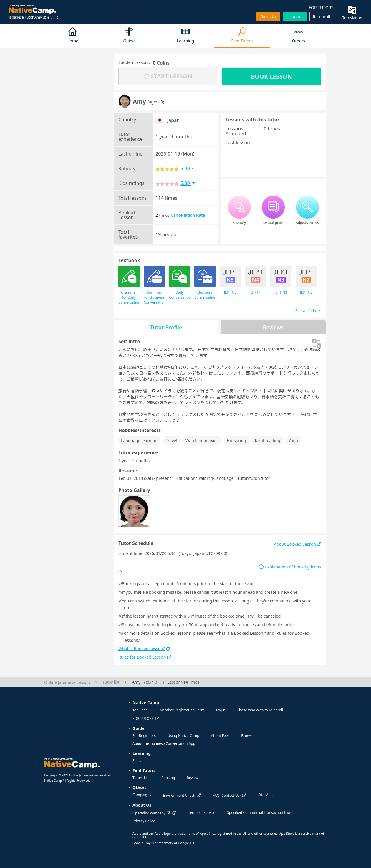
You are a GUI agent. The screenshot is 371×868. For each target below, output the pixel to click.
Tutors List (141, 778)
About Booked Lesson (297, 544)
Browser (248, 736)
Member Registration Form (182, 710)
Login (295, 16)
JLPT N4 (256, 280)
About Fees (220, 736)
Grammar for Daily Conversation (129, 285)
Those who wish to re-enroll (260, 710)
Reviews (273, 327)
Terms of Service (202, 812)
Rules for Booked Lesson (145, 657)
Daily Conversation (180, 283)
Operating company (151, 813)
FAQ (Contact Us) (227, 795)
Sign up (268, 16)
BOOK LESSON (271, 76)
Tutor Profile (166, 327)
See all (138, 761)
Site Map (265, 795)
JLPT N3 (281, 280)
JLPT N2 (306, 280)
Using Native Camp (183, 736)
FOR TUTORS (321, 8)
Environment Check (179, 795)
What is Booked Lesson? (144, 648)
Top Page (140, 710)
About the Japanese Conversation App (164, 744)
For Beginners (144, 736)
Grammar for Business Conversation (154, 285)
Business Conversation (205, 283)
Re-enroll (321, 17)
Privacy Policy (144, 821)
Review (192, 778)
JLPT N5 (230, 280)
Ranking (168, 778)
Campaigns (142, 795)
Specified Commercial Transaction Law (259, 812)
